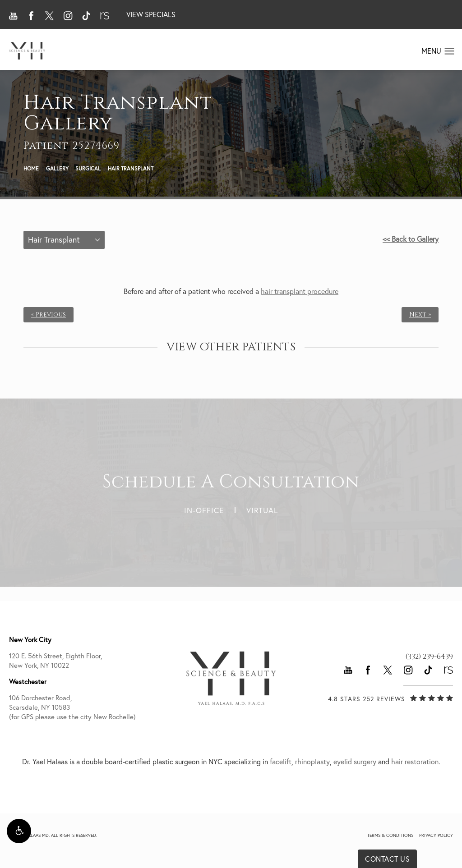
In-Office (204, 506)
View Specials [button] (151, 14)
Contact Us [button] (387, 859)
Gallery (57, 168)
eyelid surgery (355, 762)
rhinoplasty (312, 762)
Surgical (88, 168)
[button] (19, 831)
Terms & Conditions (390, 835)
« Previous (49, 315)
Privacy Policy (436, 835)
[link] (429, 657)
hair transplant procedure (300, 291)
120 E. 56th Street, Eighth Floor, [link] (83, 661)
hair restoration (415, 762)
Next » (420, 315)
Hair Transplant (131, 168)
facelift (281, 762)
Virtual (262, 506)
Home (31, 168)
